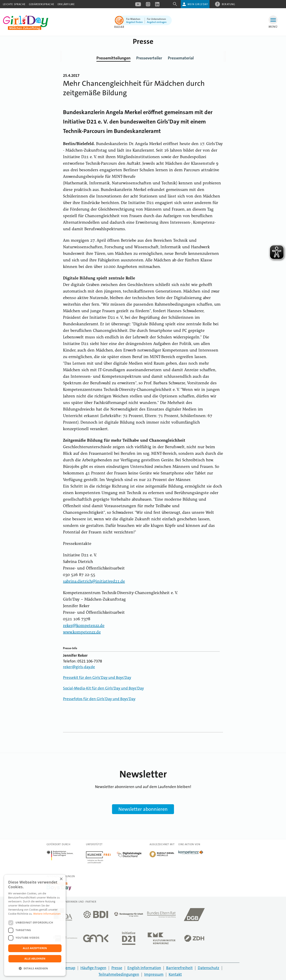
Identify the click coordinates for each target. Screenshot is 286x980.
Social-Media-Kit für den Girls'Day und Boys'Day (103, 688)
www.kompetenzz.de (82, 632)
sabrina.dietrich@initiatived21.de (94, 582)
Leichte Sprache (14, 4)
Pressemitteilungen (113, 58)
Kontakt (175, 974)
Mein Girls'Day (198, 4)
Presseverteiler (149, 58)
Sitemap (68, 968)
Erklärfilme (66, 4)
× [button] (61, 879)
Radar (119, 27)
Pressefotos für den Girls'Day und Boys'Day (99, 699)
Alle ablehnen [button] (35, 959)
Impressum (154, 974)
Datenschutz (209, 968)
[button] (35, 969)
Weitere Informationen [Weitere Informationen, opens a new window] (47, 914)
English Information (144, 968)
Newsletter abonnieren (143, 809)
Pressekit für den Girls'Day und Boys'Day (97, 678)
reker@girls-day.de (79, 667)
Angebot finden (134, 22)
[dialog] (35, 925)
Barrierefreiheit (179, 968)
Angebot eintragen (157, 22)
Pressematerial (181, 58)
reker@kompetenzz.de (84, 626)
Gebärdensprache (42, 4)
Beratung (229, 4)
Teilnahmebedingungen (119, 974)
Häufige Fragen (93, 968)
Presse (117, 968)
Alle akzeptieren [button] (35, 948)
